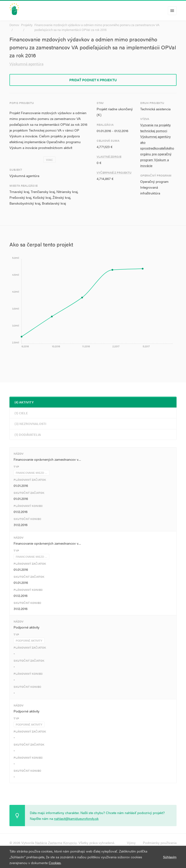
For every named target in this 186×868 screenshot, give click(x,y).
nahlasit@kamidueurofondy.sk (76, 818)
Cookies (55, 863)
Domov (14, 25)
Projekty (27, 25)
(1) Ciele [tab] (21, 413)
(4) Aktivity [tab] (24, 402)
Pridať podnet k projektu (93, 80)
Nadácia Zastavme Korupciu (56, 843)
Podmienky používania (160, 843)
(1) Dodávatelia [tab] (28, 434)
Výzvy (131, 843)
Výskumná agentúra (26, 64)
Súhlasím (170, 857)
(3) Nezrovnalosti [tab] (30, 424)
